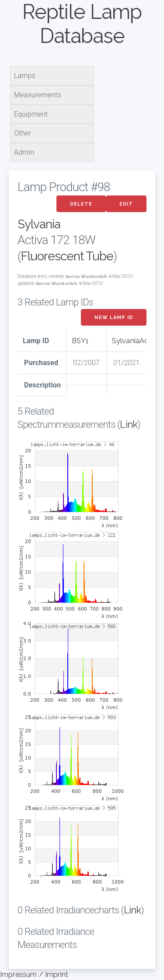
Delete (81, 204)
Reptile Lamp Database (82, 24)
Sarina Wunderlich (87, 276)
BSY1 (80, 341)
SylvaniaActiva (136, 341)
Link (129, 424)
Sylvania (39, 224)
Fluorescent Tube (67, 256)
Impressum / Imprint (34, 975)
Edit (126, 204)
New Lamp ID (114, 318)
